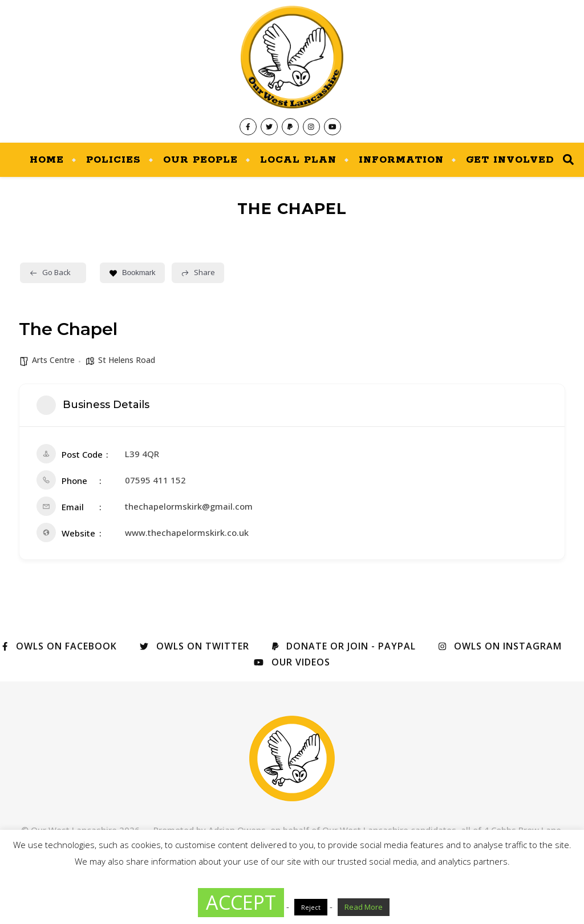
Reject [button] (311, 907)
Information (401, 160)
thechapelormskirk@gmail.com (189, 506)
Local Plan (298, 160)
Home (47, 160)
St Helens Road (127, 360)
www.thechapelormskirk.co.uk (187, 532)
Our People (200, 160)
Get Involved (510, 160)
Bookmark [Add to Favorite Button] (132, 273)
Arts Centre (53, 360)
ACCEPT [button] (241, 902)
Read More (364, 907)
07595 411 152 (155, 480)
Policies (113, 160)
